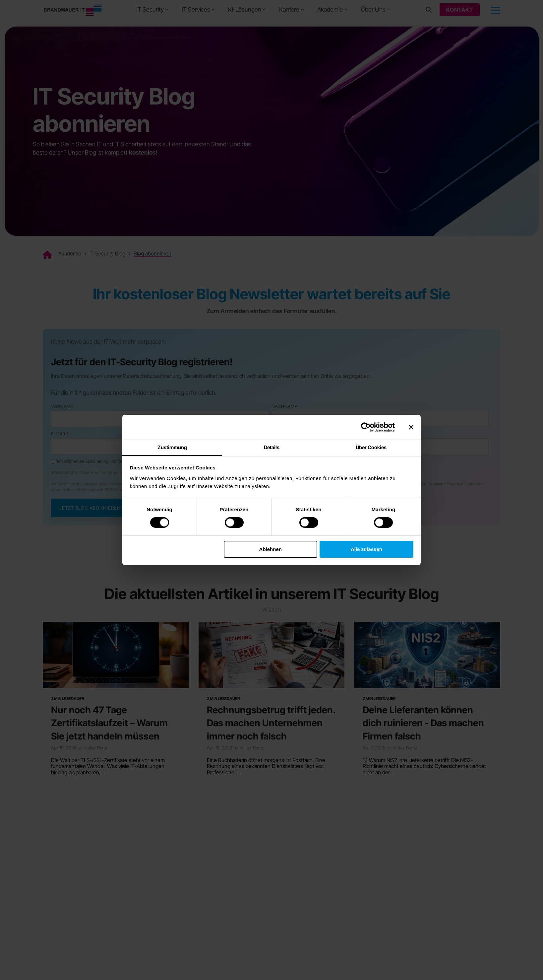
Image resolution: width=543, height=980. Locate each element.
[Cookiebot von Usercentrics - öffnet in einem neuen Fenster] (366, 427)
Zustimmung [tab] (172, 447)
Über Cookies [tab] (371, 447)
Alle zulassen (366, 549)
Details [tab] (272, 447)
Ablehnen (271, 549)
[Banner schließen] (411, 427)
